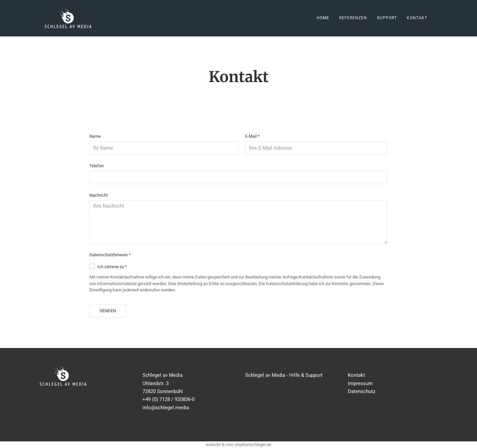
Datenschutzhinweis (109, 255)
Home (323, 18)
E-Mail (251, 136)
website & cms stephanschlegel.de (238, 445)
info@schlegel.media (166, 408)
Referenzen (353, 18)
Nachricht (99, 195)
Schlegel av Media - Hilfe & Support (284, 375)
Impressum (360, 383)
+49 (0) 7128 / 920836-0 (168, 399)
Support (387, 18)
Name (95, 136)
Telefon (97, 166)
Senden (108, 311)
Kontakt (417, 18)
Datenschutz (362, 391)
